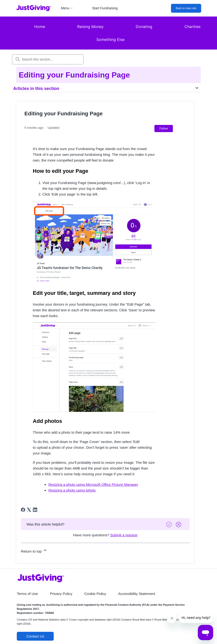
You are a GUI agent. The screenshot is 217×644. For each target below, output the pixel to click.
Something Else (110, 39)
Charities (192, 27)
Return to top (34, 551)
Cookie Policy (95, 594)
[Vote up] (170, 524)
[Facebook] (23, 510)
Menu (67, 8)
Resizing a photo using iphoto (72, 490)
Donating (144, 27)
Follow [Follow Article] (164, 129)
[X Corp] (29, 510)
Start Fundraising (105, 8)
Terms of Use (27, 594)
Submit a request (124, 535)
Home (40, 27)
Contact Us (35, 636)
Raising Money (90, 27)
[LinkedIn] (35, 510)
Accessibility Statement (137, 594)
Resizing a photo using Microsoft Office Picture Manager (93, 484)
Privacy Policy (61, 594)
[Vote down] (179, 524)
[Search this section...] (48, 59)
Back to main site (186, 8)
